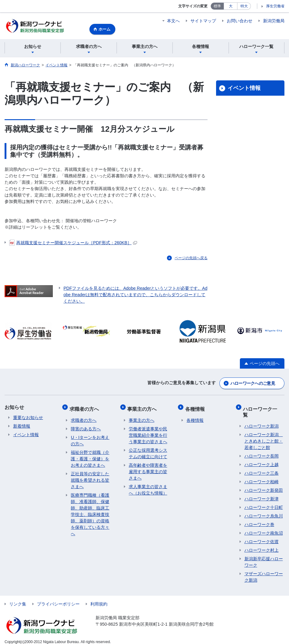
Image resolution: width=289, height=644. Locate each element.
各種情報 (196, 410)
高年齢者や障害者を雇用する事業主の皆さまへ (148, 472)
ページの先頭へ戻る (191, 262)
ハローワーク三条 (262, 467)
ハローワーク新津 (262, 493)
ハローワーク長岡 (262, 450)
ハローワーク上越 (262, 459)
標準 (217, 6)
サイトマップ (203, 21)
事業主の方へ (143, 410)
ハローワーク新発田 (264, 484)
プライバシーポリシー (58, 598)
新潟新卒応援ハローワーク (264, 556)
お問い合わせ (240, 21)
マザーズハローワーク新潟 (264, 571)
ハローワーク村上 (262, 544)
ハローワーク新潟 (262, 420)
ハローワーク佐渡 (262, 536)
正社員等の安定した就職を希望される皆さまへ (90, 480)
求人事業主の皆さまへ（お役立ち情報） (148, 490)
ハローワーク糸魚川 (264, 510)
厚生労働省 (275, 6)
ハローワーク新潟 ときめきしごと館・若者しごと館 (264, 435)
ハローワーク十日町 (264, 502)
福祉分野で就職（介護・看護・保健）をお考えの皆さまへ (90, 459)
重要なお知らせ (28, 420)
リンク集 (18, 598)
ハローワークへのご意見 (253, 386)
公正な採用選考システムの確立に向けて (148, 453)
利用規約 (99, 598)
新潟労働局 (274, 21)
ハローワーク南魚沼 (264, 527)
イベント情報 (244, 92)
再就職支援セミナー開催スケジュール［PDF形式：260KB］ (73, 246)
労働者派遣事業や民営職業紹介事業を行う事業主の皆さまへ (148, 435)
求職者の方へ (85, 410)
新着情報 (22, 429)
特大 (244, 6)
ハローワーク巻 (259, 519)
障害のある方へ (86, 429)
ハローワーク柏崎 (262, 476)
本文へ (173, 21)
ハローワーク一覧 (264, 410)
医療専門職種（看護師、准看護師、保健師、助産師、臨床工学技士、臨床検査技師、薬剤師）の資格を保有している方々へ (90, 514)
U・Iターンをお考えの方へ (90, 441)
